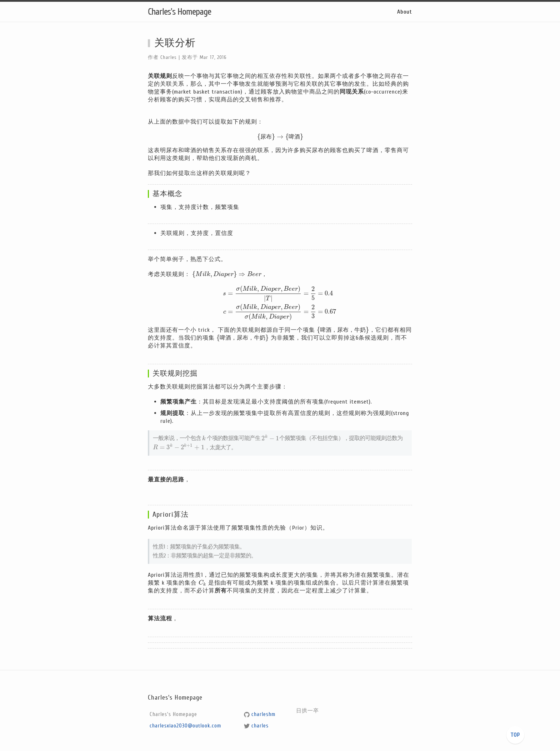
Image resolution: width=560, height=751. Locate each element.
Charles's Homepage (179, 12)
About (405, 12)
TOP (515, 735)
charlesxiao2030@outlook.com (185, 726)
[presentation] (280, 137)
